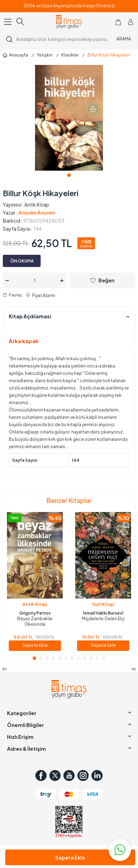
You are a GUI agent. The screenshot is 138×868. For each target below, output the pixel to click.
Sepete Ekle (70, 858)
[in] (97, 776)
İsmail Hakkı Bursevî (103, 613)
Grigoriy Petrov (35, 613)
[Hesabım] (130, 22)
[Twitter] (55, 776)
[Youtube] (69, 776)
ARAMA (124, 39)
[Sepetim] (118, 22)
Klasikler (70, 55)
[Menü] (8, 22)
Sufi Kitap (103, 604)
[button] (69, 175)
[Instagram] (83, 776)
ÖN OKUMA (22, 261)
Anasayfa (15, 55)
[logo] (69, 22)
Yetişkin (45, 55)
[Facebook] (41, 776)
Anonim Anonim (37, 213)
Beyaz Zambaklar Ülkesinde (35, 621)
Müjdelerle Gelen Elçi (103, 619)
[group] (69, 118)
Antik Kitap (37, 205)
